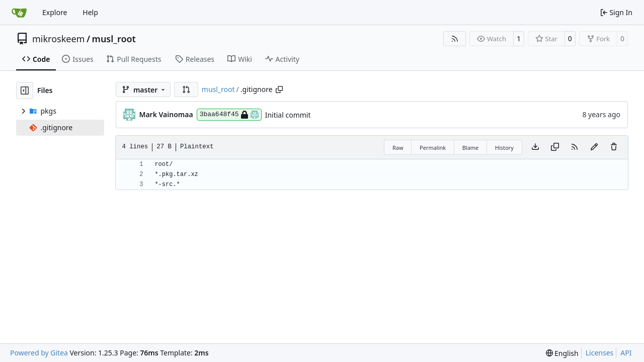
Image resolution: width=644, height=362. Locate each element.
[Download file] (535, 147)
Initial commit (288, 115)
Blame (471, 148)
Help (90, 12)
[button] (186, 89)
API (626, 353)
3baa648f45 (229, 115)
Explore (55, 12)
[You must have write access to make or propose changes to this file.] (614, 147)
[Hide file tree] (25, 90)
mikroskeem (58, 39)
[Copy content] (555, 147)
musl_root (114, 39)
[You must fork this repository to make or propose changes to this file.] (594, 147)
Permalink (433, 148)
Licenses (600, 353)
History (504, 148)
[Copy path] (279, 89)
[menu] (562, 353)
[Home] (19, 13)
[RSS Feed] (455, 39)
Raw (398, 148)
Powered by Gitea (39, 353)
